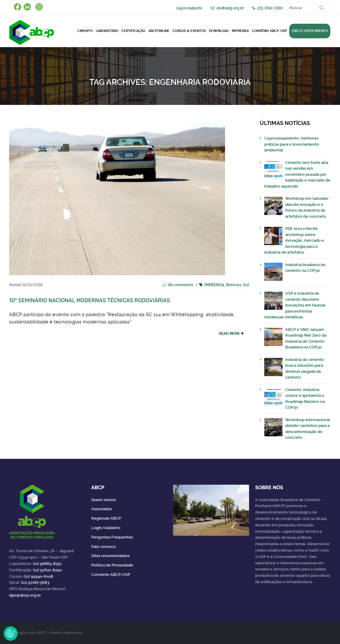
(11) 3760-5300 (270, 8)
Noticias (234, 285)
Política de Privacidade (112, 565)
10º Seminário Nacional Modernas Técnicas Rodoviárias (90, 300)
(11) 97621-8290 (48, 570)
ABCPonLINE (159, 31)
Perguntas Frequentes (112, 537)
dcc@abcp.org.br (230, 8)
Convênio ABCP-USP (269, 31)
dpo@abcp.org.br (25, 595)
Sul (246, 285)
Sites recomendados (110, 556)
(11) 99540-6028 (38, 576)
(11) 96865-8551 (47, 564)
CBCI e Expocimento (310, 31)
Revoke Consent (11, 633)
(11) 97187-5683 (35, 582)
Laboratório (107, 31)
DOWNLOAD (219, 31)
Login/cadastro (189, 8)
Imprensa (240, 31)
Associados (102, 509)
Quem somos (104, 500)
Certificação (133, 31)
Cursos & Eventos (189, 31)
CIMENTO (85, 31)
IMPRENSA (214, 285)
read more (229, 334)
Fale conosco (104, 547)
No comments (181, 285)
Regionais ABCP (106, 518)
